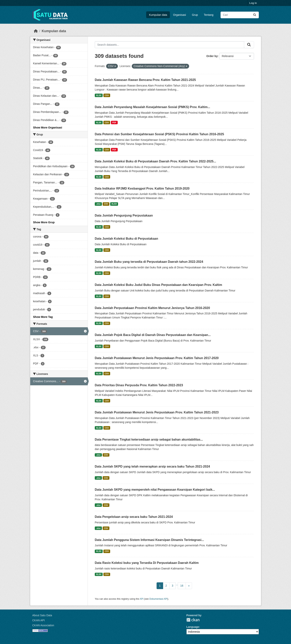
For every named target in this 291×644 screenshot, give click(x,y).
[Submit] (255, 15)
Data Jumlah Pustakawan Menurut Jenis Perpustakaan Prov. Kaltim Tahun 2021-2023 (157, 412)
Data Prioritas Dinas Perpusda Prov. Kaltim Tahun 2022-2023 (139, 385)
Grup (195, 15)
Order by (212, 56)
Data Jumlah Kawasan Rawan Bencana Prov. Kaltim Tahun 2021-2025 (145, 80)
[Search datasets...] (240, 15)
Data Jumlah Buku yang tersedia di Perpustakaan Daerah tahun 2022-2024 (149, 262)
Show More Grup (44, 222)
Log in (253, 3)
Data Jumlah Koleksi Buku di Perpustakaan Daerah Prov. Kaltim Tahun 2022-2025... (155, 161)
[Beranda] (36, 31)
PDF (114, 123)
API (142, 599)
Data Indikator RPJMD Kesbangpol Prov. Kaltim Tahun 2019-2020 (142, 188)
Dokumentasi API (158, 599)
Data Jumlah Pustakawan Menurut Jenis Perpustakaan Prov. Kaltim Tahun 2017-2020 (157, 358)
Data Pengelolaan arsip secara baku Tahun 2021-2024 (134, 517)
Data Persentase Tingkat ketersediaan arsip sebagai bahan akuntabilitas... (149, 440)
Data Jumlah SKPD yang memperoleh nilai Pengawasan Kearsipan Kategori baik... (155, 490)
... (177, 584)
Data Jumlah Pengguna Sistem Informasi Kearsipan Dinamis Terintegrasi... (149, 540)
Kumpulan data (158, 15)
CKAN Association (43, 625)
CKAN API (39, 620)
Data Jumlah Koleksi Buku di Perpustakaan (126, 239)
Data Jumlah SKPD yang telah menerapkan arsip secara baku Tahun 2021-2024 (152, 466)
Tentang (209, 15)
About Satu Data (42, 615)
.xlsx (98, 204)
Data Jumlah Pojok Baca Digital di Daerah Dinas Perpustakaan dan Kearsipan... (153, 335)
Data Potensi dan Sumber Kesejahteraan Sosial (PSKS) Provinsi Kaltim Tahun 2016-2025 (159, 134)
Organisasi (180, 15)
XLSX (99, 95)
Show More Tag (43, 317)
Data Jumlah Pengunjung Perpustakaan (124, 215)
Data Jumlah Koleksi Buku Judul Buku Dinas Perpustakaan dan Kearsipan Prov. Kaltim (158, 285)
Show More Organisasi (48, 128)
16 (182, 586)
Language (193, 627)
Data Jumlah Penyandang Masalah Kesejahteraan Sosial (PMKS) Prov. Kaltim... (152, 107)
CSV (107, 95)
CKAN (193, 620)
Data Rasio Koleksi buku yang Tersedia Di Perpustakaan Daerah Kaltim (147, 563)
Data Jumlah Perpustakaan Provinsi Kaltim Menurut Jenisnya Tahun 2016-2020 (152, 308)
